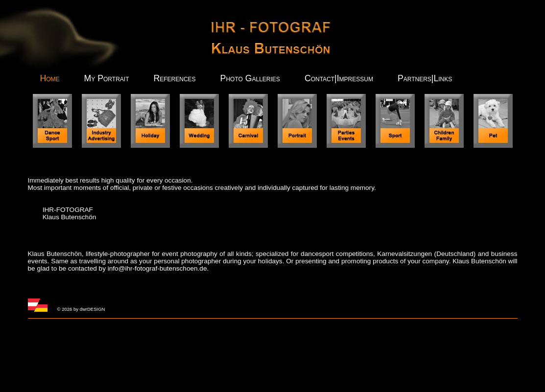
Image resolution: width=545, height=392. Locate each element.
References (174, 78)
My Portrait (107, 78)
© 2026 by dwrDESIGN (81, 309)
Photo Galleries (250, 78)
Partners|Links (425, 78)
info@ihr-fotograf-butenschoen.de (157, 268)
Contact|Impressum (339, 78)
